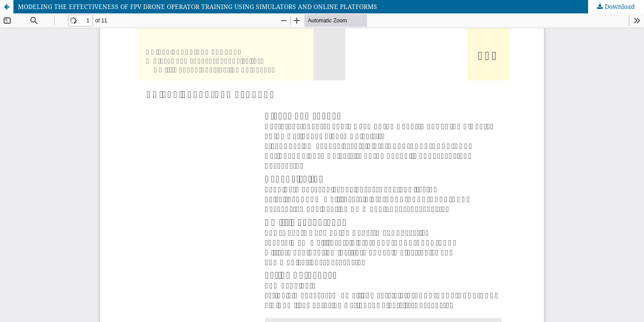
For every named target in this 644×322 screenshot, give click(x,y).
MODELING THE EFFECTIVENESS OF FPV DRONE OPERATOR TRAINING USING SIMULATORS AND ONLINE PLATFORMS (197, 6)
